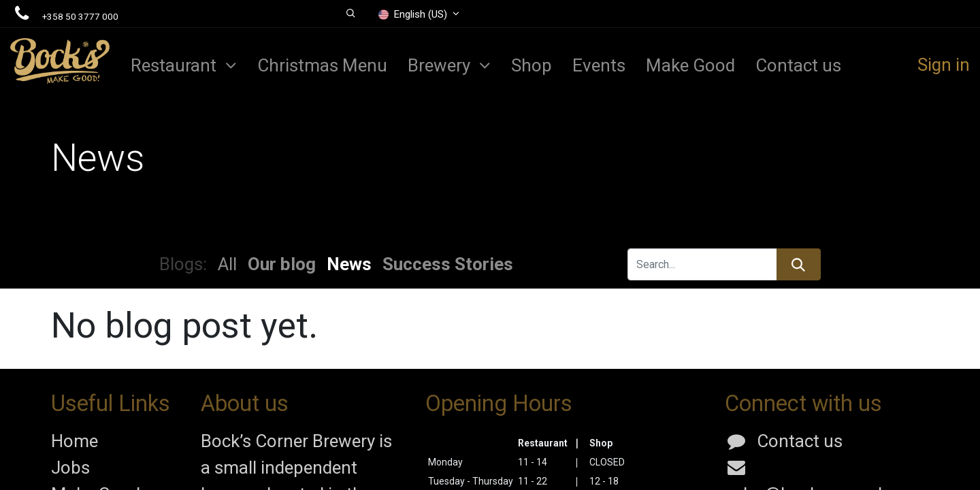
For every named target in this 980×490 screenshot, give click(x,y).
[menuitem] (322, 65)
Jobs (70, 468)
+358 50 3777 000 (80, 16)
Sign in (944, 65)
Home (75, 441)
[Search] (799, 264)
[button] (351, 14)
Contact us (800, 441)
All (227, 264)
